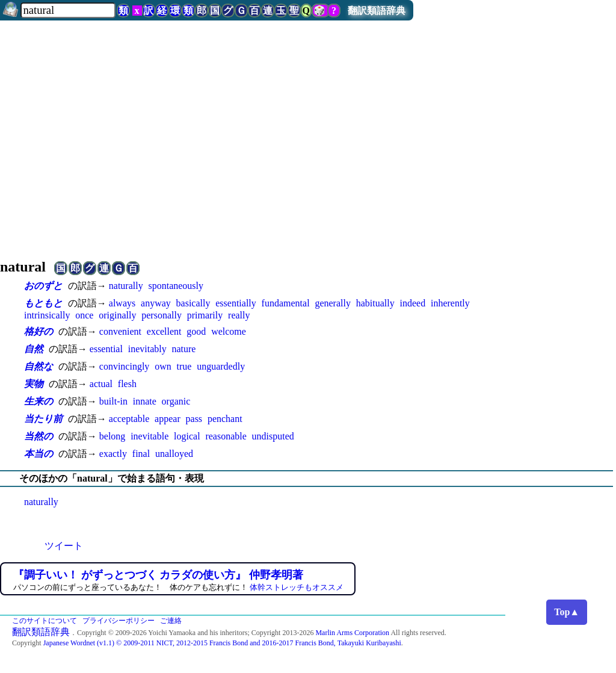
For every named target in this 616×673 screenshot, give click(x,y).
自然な (38, 366)
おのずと (43, 286)
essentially (236, 303)
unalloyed (174, 454)
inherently (450, 303)
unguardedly (221, 366)
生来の (38, 401)
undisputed (273, 436)
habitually (375, 303)
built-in (113, 401)
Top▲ (567, 612)
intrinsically (47, 315)
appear (168, 419)
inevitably (147, 349)
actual (101, 384)
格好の (38, 331)
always (122, 303)
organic (176, 401)
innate (145, 401)
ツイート (64, 546)
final (141, 454)
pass (194, 419)
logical (187, 436)
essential (106, 349)
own (163, 366)
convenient (120, 331)
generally (333, 303)
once (84, 315)
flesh (127, 384)
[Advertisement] (308, 152)
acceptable (129, 419)
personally (162, 315)
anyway (156, 303)
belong (112, 436)
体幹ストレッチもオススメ (297, 587)
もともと (43, 303)
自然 (34, 349)
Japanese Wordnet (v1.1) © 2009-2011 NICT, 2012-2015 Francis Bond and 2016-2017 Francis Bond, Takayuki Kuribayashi (222, 643)
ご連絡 (171, 621)
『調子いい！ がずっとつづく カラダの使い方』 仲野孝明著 (158, 575)
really (239, 315)
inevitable (149, 436)
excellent (164, 331)
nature (183, 349)
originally (117, 315)
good (196, 331)
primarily (205, 315)
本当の (38, 454)
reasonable (226, 436)
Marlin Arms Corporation (352, 633)
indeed (412, 303)
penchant (225, 419)
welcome (229, 331)
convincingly (125, 366)
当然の (38, 436)
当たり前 (43, 419)
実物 (34, 384)
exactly (113, 454)
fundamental (286, 303)
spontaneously (176, 286)
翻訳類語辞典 (377, 11)
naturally (126, 286)
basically (193, 303)
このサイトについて (45, 621)
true (184, 366)
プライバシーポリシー (119, 621)
